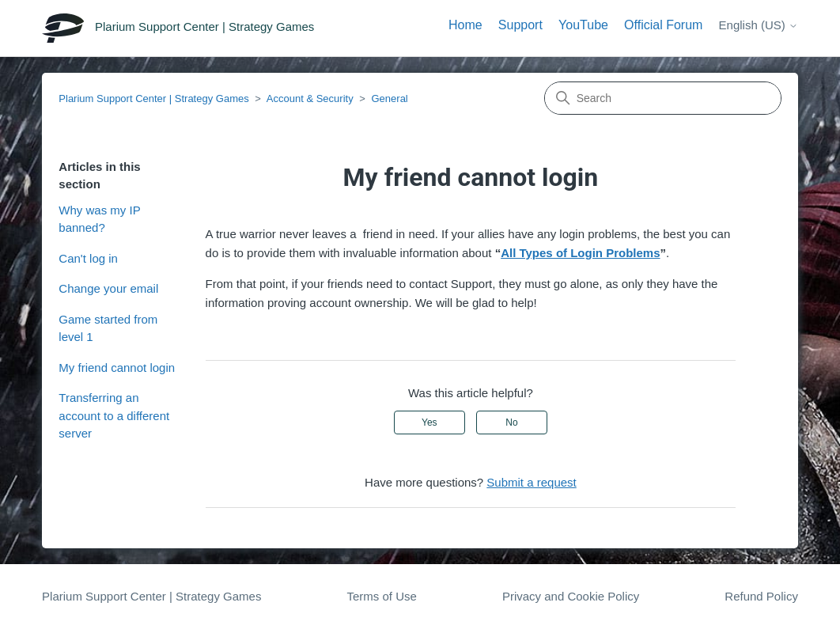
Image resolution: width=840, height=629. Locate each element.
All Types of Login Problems (580, 253)
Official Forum (663, 25)
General (390, 99)
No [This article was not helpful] (511, 422)
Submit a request (531, 482)
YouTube (583, 25)
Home (465, 25)
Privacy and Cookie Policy (571, 596)
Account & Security (310, 99)
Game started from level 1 (108, 328)
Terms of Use (381, 596)
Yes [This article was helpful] (429, 422)
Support (520, 25)
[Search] (663, 98)
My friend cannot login (117, 368)
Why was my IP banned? (99, 219)
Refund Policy (761, 596)
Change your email (108, 288)
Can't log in (88, 258)
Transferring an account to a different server (114, 415)
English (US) (759, 25)
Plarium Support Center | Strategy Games (153, 99)
